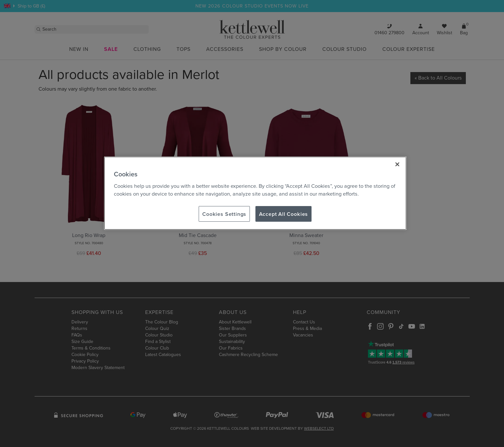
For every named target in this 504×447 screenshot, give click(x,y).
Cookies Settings (224, 214)
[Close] (397, 164)
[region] (255, 193)
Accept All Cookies (284, 214)
